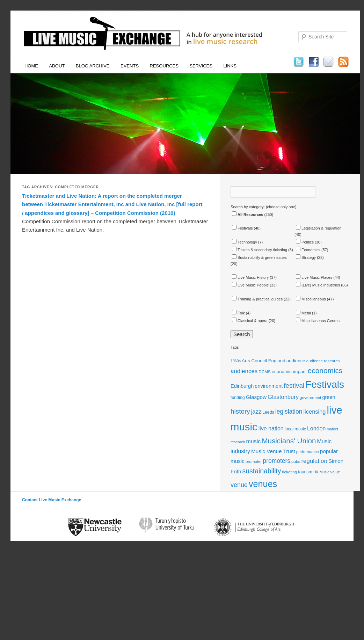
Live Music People (250, 285)
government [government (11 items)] (310, 397)
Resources (164, 66)
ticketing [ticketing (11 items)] (290, 472)
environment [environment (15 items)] (269, 386)
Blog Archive (93, 66)
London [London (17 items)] (316, 428)
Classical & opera (250, 321)
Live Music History (250, 277)
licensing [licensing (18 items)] (314, 412)
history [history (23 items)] (240, 411)
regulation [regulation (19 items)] (314, 461)
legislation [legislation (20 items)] (289, 412)
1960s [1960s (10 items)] (236, 361)
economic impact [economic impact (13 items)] (289, 372)
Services (201, 66)
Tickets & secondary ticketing (260, 250)
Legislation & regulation (319, 228)
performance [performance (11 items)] (308, 452)
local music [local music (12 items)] (295, 429)
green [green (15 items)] (329, 397)
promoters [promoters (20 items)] (277, 461)
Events (130, 66)
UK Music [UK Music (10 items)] (321, 472)
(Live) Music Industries (318, 285)
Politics (305, 242)
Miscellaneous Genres (318, 321)
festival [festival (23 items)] (294, 386)
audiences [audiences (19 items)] (244, 371)
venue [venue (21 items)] (239, 485)
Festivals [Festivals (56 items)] (325, 384)
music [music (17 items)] (254, 441)
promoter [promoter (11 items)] (254, 461)
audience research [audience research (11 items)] (323, 361)
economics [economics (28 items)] (325, 370)
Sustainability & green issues (259, 257)
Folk (238, 313)
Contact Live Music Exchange (52, 500)
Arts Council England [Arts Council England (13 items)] (263, 361)
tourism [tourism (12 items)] (305, 472)
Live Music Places (314, 277)
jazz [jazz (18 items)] (256, 412)
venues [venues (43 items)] (263, 484)
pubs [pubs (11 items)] (296, 461)
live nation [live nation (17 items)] (271, 428)
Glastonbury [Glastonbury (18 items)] (283, 397)
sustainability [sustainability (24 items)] (262, 471)
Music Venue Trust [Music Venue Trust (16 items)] (273, 451)
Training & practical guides (257, 299)
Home (31, 66)
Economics (308, 250)
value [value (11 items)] (335, 472)
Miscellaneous (311, 299)
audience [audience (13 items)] (296, 361)
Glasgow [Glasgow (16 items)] (256, 397)
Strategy (306, 257)
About (57, 66)
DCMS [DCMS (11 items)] (264, 372)
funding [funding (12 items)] (238, 398)
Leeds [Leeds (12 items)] (268, 412)
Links (230, 66)
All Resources (247, 214)
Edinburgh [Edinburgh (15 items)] (242, 386)
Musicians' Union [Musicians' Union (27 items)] (289, 441)
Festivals (242, 228)
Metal (303, 313)
